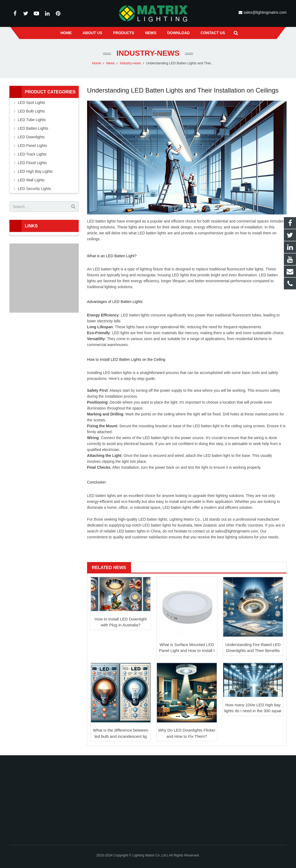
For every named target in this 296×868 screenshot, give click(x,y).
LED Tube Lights (32, 120)
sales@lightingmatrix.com (264, 12)
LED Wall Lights (31, 180)
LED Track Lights (32, 154)
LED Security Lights (34, 189)
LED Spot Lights (31, 103)
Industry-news (148, 53)
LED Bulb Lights (31, 111)
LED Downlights (31, 137)
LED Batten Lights (33, 128)
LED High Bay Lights (35, 171)
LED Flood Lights (32, 163)
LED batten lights (152, 233)
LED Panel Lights (32, 146)
